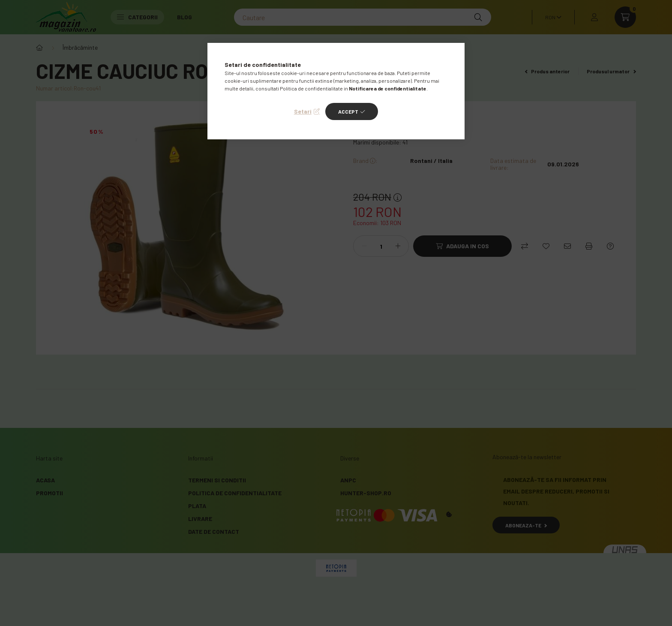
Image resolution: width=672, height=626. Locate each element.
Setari (303, 111)
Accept (348, 111)
